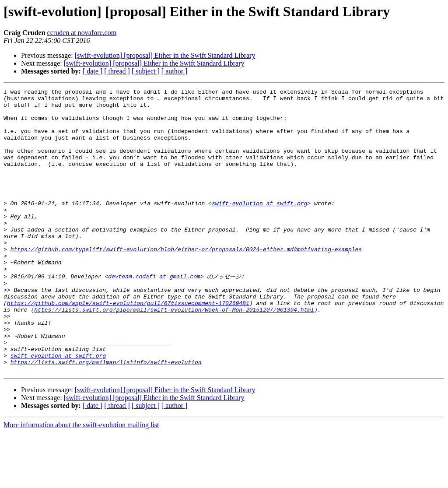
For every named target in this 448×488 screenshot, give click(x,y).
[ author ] (175, 71)
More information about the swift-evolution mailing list (81, 480)
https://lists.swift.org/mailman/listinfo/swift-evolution (106, 416)
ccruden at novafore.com (82, 33)
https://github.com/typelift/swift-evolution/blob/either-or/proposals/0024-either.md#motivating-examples (186, 282)
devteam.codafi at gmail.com (154, 313)
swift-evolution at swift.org (259, 227)
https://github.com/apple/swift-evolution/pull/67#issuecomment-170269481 (128, 345)
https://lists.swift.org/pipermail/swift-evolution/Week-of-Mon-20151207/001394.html (174, 353)
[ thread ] (117, 71)
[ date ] (93, 71)
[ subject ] (146, 71)
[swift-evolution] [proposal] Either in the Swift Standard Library (165, 55)
